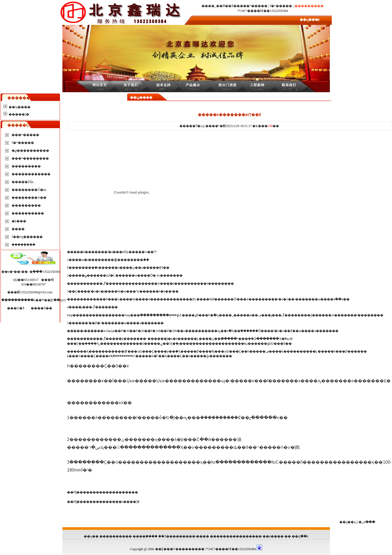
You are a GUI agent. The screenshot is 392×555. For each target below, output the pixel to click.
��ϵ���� (273, 536)
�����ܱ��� (24, 245)
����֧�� (142, 536)
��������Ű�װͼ (29, 190)
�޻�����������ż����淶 (111, 502)
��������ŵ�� (29, 198)
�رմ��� (367, 522)
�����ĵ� (19, 114)
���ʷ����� (254, 6)
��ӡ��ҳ (348, 522)
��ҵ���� (20, 107)
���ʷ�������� (30, 158)
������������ (31, 174)
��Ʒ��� (167, 536)
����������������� (110, 492)
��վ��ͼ (300, 536)
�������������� (233, 536)
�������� (112, 536)
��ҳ (88, 536)
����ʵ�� (192, 536)
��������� (26, 166)
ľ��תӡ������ (27, 237)
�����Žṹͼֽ (22, 182)
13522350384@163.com (36, 292)
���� (18, 229)
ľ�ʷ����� (281, 6)
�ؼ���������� (30, 151)
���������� (28, 213)
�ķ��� (19, 221)
